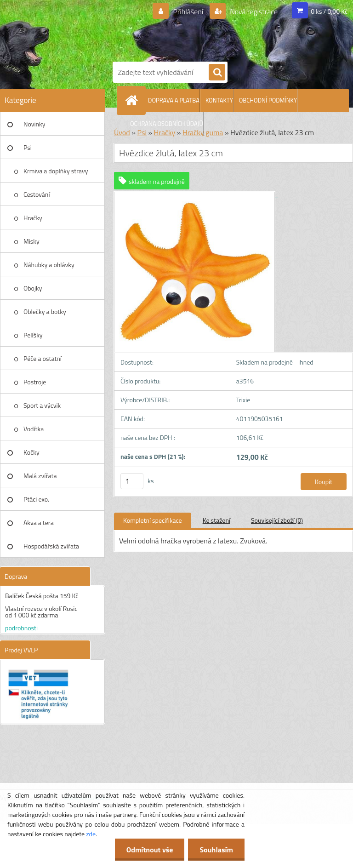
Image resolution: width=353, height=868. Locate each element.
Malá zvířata (40, 476)
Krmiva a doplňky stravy (56, 171)
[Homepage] (133, 100)
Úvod (122, 132)
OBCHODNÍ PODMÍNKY (268, 100)
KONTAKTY (219, 100)
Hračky (33, 218)
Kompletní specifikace (153, 520)
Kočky (31, 452)
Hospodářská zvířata (51, 546)
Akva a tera (39, 523)
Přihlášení (188, 11)
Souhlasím (216, 850)
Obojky (33, 288)
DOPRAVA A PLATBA (174, 100)
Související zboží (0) (277, 520)
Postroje (35, 382)
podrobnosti (21, 628)
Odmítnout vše (150, 850)
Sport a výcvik (42, 405)
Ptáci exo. (36, 499)
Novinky (34, 124)
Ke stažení (216, 520)
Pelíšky (33, 335)
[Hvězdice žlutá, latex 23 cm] (196, 195)
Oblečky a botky (45, 311)
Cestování (37, 194)
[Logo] (230, 29)
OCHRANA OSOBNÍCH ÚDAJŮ (167, 124)
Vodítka (34, 429)
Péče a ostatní (43, 358)
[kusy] (132, 481)
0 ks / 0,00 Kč (329, 11)
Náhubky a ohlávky (49, 265)
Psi (28, 147)
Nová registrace (253, 11)
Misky (31, 241)
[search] (217, 73)
